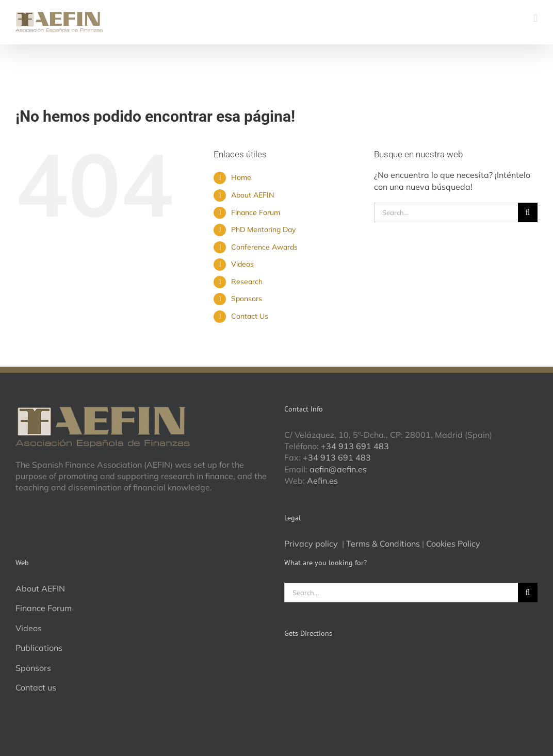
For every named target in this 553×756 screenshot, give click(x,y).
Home (241, 177)
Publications (39, 648)
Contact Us (250, 316)
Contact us (36, 687)
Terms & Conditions (383, 544)
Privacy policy (312, 544)
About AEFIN (253, 195)
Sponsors (247, 299)
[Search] (528, 212)
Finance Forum (256, 212)
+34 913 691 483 (355, 446)
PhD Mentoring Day (263, 229)
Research (247, 282)
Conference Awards (264, 247)
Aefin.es (322, 481)
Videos (242, 264)
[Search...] (446, 212)
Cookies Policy (453, 544)
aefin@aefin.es (338, 469)
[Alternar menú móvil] (535, 18)
